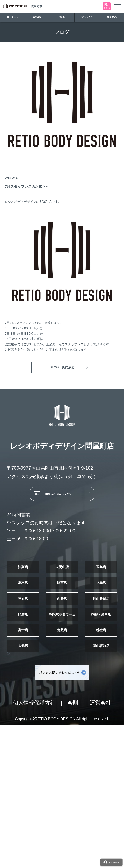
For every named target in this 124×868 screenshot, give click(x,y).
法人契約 (112, 17)
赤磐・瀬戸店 (91, 710)
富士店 (33, 735)
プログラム (87, 17)
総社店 (33, 760)
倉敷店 (91, 735)
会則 (73, 845)
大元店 (91, 760)
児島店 (91, 635)
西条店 (91, 660)
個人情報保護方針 (34, 845)
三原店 (33, 660)
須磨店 (91, 685)
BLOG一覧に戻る (62, 367)
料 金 (62, 17)
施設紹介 (37, 17)
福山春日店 (33, 685)
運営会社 (101, 845)
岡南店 (33, 635)
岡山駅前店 (33, 785)
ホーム (12, 17)
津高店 (33, 584)
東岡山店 (91, 584)
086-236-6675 (55, 502)
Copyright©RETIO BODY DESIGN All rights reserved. (62, 861)
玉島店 (33, 610)
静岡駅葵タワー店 (33, 710)
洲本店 (91, 610)
